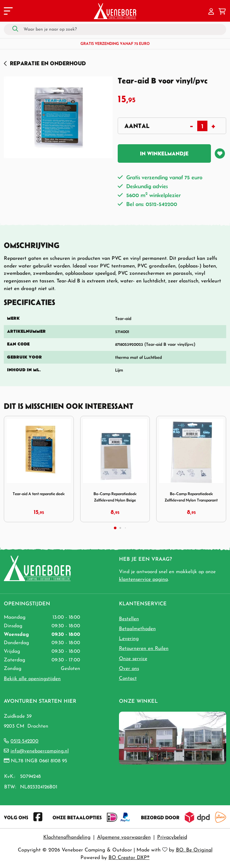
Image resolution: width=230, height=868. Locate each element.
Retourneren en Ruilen (144, 649)
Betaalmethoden (137, 629)
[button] (211, 12)
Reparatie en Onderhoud (48, 63)
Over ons (129, 669)
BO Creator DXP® (129, 858)
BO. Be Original (194, 850)
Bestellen (129, 619)
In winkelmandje (164, 153)
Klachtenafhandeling (67, 837)
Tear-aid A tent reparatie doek (39, 494)
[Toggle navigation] (8, 12)
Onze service (133, 659)
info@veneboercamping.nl (40, 751)
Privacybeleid (172, 837)
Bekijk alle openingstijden (32, 679)
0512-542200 (24, 741)
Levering (129, 639)
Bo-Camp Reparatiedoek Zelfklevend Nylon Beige (115, 497)
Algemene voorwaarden (124, 837)
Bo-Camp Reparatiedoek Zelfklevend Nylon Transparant (191, 497)
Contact (128, 679)
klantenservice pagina (143, 580)
